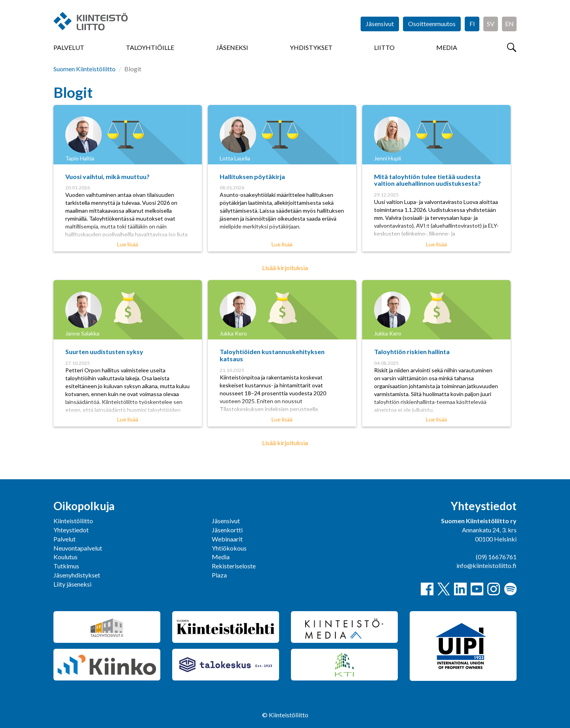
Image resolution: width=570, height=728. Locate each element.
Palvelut (69, 47)
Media (447, 47)
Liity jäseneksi (72, 584)
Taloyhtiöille (150, 47)
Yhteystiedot (71, 530)
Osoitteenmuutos (432, 24)
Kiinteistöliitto (73, 521)
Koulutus (66, 557)
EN (509, 24)
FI (472, 24)
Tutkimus (66, 566)
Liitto (384, 47)
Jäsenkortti (227, 530)
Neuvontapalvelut (78, 548)
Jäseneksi (232, 47)
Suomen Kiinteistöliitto (85, 69)
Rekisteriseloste (234, 566)
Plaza (219, 575)
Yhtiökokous (229, 548)
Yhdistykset (311, 47)
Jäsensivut (380, 24)
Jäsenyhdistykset (77, 575)
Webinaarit (227, 539)
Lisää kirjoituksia (285, 268)
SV (491, 24)
